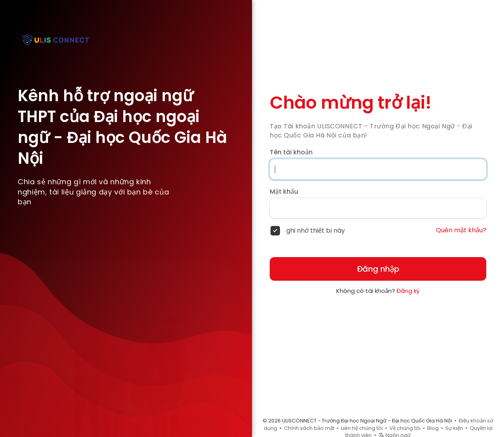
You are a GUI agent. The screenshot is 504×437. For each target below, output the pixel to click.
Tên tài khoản (291, 152)
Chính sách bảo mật (309, 428)
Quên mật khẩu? (461, 230)
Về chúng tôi (405, 428)
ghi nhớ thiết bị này (316, 231)
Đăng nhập (378, 269)
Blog (433, 428)
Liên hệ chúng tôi (362, 428)
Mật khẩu (284, 192)
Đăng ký (408, 291)
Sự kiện (454, 428)
